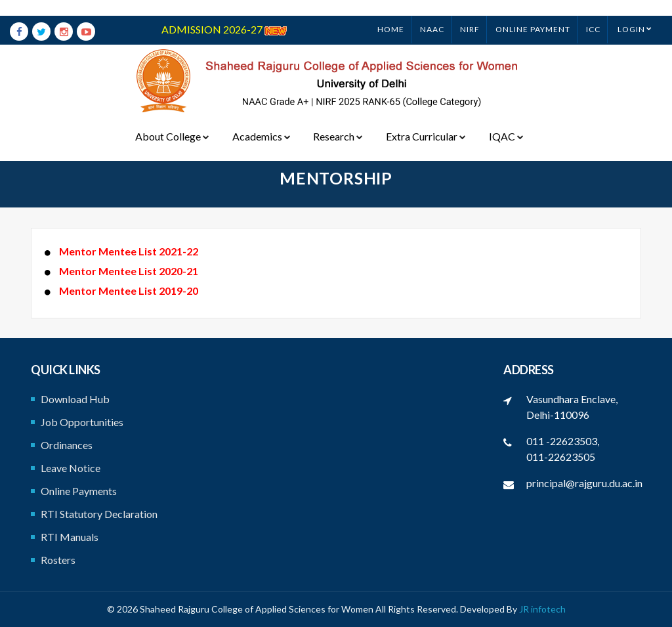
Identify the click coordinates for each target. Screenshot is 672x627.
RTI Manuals (70, 537)
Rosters (58, 560)
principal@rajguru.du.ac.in (584, 483)
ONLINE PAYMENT (533, 13)
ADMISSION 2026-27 (224, 13)
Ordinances (67, 445)
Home (391, 13)
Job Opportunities (82, 422)
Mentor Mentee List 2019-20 (128, 291)
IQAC (504, 120)
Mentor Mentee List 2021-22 (128, 251)
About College (172, 120)
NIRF (470, 13)
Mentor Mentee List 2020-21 (128, 271)
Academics (261, 120)
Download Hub (75, 399)
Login (631, 13)
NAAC (432, 13)
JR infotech (542, 609)
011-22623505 (561, 457)
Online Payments (79, 491)
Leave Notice (71, 468)
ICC (593, 13)
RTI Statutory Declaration (99, 514)
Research (337, 120)
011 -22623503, (563, 441)
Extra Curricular (425, 120)
